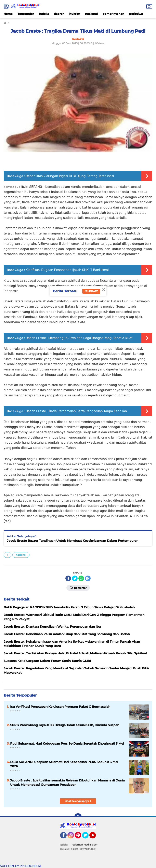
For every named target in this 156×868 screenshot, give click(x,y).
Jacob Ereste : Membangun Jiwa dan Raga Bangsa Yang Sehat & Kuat (79, 338)
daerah (59, 14)
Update (91, 291)
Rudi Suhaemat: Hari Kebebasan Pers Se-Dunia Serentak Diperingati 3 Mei (67, 743)
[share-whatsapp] (81, 578)
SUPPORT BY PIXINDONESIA (21, 866)
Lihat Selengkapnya (78, 801)
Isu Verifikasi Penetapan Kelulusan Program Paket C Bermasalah (60, 707)
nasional (91, 14)
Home (8, 14)
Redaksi (63, 845)
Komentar (78, 588)
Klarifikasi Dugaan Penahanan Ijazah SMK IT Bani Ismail (68, 270)
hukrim (75, 14)
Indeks (44, 14)
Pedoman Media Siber (84, 845)
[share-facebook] (68, 578)
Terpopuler (26, 14)
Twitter (87, 837)
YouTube (95, 837)
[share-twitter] (75, 578)
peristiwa (136, 14)
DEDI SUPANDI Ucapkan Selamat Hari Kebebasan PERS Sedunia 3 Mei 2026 (64, 764)
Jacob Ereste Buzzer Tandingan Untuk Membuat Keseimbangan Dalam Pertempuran (73, 541)
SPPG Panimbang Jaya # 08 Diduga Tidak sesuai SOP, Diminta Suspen (65, 725)
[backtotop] (78, 817)
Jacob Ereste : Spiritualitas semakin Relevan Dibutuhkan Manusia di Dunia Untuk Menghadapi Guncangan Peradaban (67, 782)
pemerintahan (113, 14)
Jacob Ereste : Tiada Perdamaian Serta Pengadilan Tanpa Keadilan (76, 411)
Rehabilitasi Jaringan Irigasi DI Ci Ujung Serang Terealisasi (70, 176)
